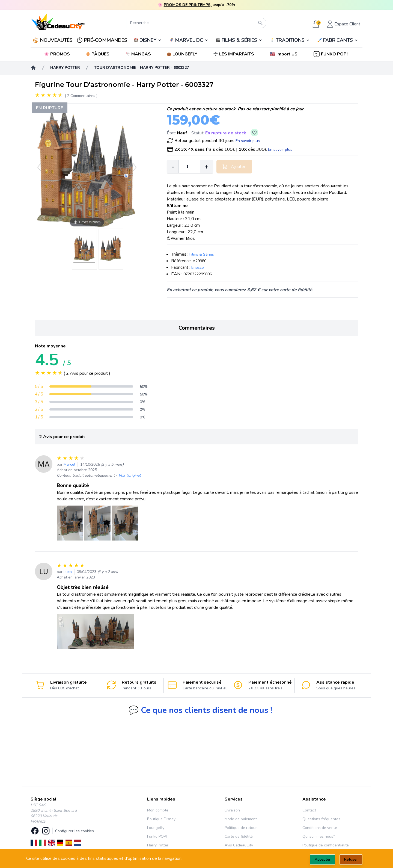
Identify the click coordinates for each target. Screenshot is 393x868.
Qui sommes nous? (319, 836)
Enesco (198, 268)
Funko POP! (157, 836)
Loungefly (156, 828)
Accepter (323, 859)
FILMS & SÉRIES (239, 40)
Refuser (351, 859)
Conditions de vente (320, 828)
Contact (309, 810)
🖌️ (338, 40)
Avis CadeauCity (239, 845)
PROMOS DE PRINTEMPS (187, 5)
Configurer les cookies (75, 831)
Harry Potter (158, 845)
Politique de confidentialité (326, 845)
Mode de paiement (241, 819)
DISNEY (148, 40)
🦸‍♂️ (189, 40)
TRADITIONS (290, 40)
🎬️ (239, 40)
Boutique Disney (161, 819)
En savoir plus (248, 141)
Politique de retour (241, 828)
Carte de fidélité (239, 836)
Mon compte (158, 810)
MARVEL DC (189, 40)
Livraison (232, 810)
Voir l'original (129, 475)
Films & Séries (202, 254)
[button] (284, 54)
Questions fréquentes (321, 819)
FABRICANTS (338, 40)
